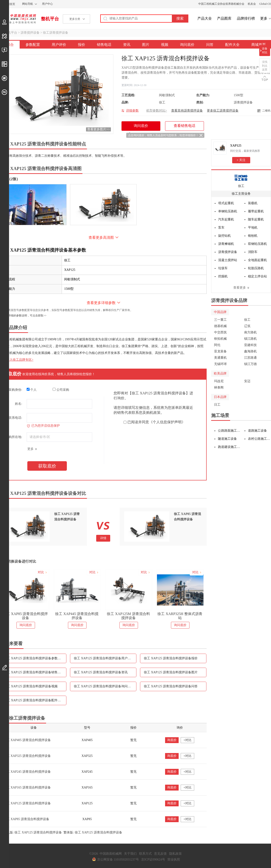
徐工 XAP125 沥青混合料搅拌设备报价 (171, 658)
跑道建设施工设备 (230, 447)
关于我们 (130, 854)
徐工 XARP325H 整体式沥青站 (180, 616)
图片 (146, 45)
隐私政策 (175, 854)
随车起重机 (256, 219)
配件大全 (232, 45)
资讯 (127, 45)
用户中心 (47, 4)
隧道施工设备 (227, 439)
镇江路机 (250, 339)
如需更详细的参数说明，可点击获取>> (23, 316)
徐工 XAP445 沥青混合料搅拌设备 (77, 616)
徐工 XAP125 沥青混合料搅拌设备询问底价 (104, 686)
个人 (32, 390)
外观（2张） (10, 179)
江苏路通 (250, 358)
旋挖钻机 (224, 236)
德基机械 (220, 326)
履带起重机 (256, 211)
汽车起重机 (226, 219)
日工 (217, 405)
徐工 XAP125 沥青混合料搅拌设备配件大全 (34, 700)
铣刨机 (253, 236)
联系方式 (145, 854)
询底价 (172, 740)
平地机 (253, 228)
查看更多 (240, 288)
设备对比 (265, 50)
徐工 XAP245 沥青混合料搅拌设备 (27, 772)
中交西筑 (220, 332)
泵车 (221, 228)
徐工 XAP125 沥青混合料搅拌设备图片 (171, 672)
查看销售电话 (185, 126)
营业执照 (174, 860)
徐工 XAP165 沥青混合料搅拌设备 (27, 787)
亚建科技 (250, 345)
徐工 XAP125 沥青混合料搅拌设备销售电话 (34, 672)
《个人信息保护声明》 (167, 422)
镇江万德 (250, 364)
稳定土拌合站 (257, 276)
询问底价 (187, 45)
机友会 (252, 4)
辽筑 (247, 326)
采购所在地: (14, 437)
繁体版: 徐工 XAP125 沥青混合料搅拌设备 (93, 832)
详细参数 (132, 111)
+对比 (187, 740)
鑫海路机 (250, 351)
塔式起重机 (226, 203)
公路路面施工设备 (230, 431)
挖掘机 (223, 276)
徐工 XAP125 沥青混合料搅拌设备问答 (171, 686)
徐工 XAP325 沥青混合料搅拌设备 (27, 756)
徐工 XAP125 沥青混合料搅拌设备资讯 (101, 672)
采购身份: (15, 390)
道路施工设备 (257, 431)
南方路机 (250, 332)
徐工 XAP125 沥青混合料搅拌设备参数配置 (34, 658)
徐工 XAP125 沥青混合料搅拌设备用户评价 (104, 658)
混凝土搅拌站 (228, 260)
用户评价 (59, 45)
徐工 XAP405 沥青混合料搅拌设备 (27, 740)
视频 (165, 45)
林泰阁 (219, 387)
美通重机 (220, 358)
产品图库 (224, 18)
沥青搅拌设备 (30, 33)
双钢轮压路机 (257, 244)
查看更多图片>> (98, 129)
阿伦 (217, 345)
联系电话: (15, 418)
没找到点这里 (265, 66)
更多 (264, 18)
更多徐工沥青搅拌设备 (223, 111)
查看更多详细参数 (101, 303)
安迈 (247, 381)
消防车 (253, 252)
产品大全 (205, 18)
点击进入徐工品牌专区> (17, 360)
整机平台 (50, 19)
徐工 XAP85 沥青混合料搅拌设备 (25, 616)
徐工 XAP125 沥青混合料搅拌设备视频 (31, 686)
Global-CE (265, 4)
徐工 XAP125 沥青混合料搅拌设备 (27, 803)
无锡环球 (220, 364)
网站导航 (28, 4)
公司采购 (61, 390)
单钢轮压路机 (228, 211)
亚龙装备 (220, 351)
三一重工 (220, 320)
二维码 (266, 111)
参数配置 (33, 45)
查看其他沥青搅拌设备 (187, 111)
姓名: (19, 404)
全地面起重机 (257, 260)
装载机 (253, 203)
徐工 (241, 186)
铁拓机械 (220, 339)
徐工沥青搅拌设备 (56, 33)
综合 (10, 45)
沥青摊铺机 (226, 244)
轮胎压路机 (256, 268)
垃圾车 (223, 268)
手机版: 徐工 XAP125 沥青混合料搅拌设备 (33, 832)
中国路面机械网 (18, 19)
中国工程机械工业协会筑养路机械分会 (221, 4)
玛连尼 (219, 381)
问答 (210, 45)
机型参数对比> (157, 111)
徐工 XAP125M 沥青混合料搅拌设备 (128, 616)
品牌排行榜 (246, 18)
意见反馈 (160, 854)
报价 (82, 45)
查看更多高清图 (101, 237)
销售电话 (104, 45)
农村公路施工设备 (260, 439)
